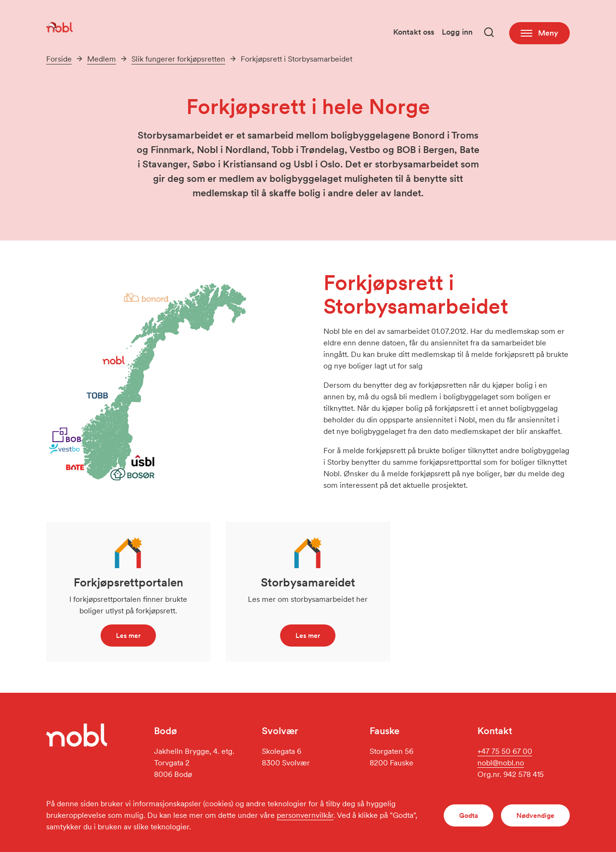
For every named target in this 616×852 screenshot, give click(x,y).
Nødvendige (535, 815)
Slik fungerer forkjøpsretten (178, 59)
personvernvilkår (305, 815)
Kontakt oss (414, 32)
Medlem (102, 59)
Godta (468, 815)
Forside (59, 59)
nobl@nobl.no (501, 763)
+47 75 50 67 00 (505, 751)
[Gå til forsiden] (60, 27)
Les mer (128, 636)
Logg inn (457, 32)
